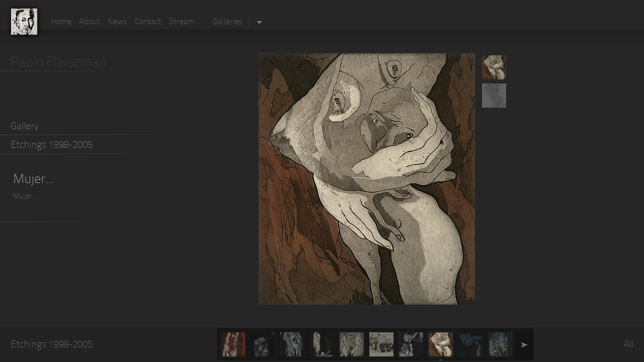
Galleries (228, 22)
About (90, 22)
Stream (182, 22)
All (629, 345)
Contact (148, 22)
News (117, 22)
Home (61, 22)
